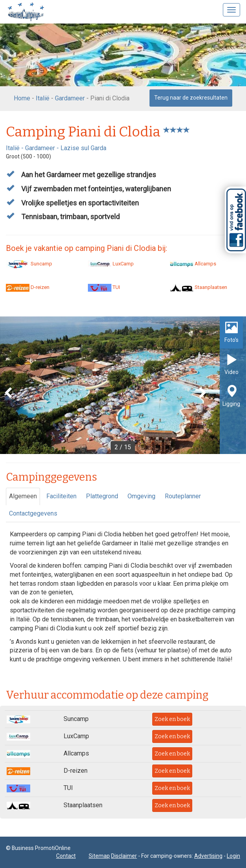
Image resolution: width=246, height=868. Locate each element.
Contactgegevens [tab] (33, 513)
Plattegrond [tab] (102, 496)
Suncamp (29, 264)
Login (233, 856)
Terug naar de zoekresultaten (191, 98)
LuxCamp (111, 264)
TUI (104, 287)
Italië (43, 98)
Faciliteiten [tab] (61, 496)
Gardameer (70, 98)
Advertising (208, 856)
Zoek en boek (172, 719)
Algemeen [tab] (23, 496)
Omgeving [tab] (141, 496)
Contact (66, 856)
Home (22, 98)
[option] (123, 385)
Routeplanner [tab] (183, 496)
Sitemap (99, 856)
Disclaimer (124, 856)
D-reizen (28, 287)
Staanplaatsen (199, 287)
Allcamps (193, 264)
